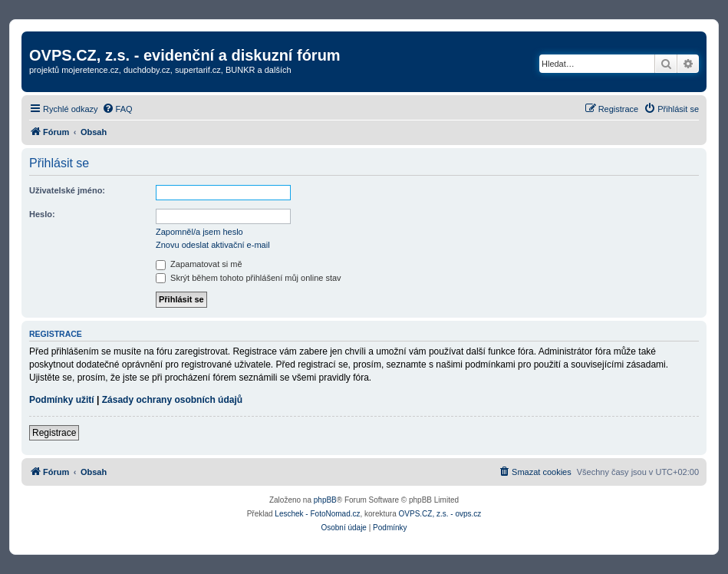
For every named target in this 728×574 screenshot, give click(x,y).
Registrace (54, 433)
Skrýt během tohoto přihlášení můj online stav (249, 278)
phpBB (325, 500)
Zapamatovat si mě (199, 264)
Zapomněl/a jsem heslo (199, 232)
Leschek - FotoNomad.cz (317, 514)
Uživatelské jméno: (67, 190)
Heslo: (42, 214)
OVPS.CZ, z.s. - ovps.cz (440, 514)
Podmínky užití (62, 400)
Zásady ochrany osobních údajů (172, 400)
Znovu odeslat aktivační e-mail (213, 245)
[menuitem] (117, 109)
